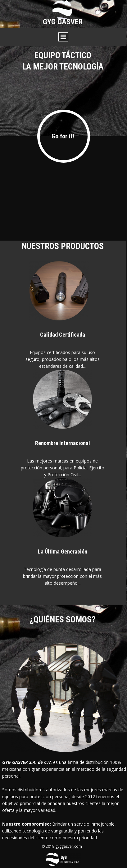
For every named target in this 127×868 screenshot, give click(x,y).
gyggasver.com (69, 846)
